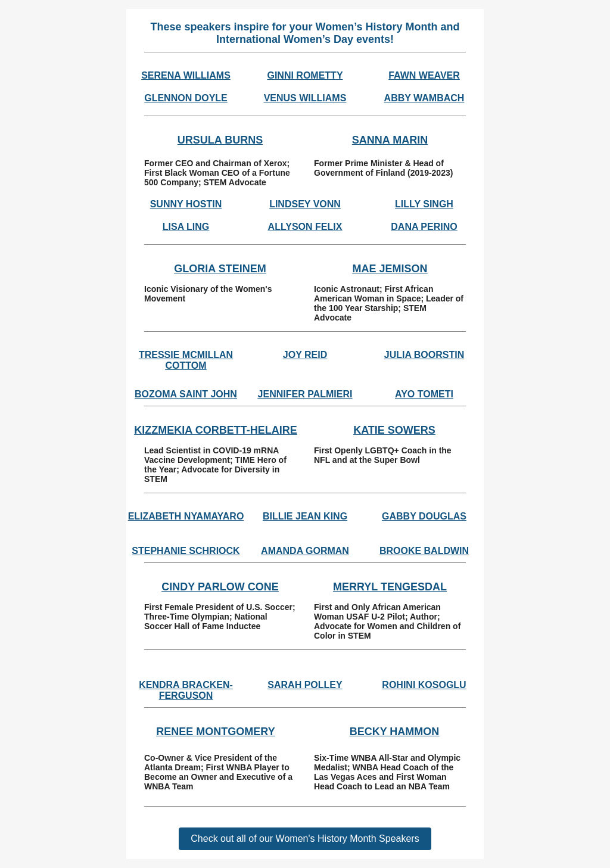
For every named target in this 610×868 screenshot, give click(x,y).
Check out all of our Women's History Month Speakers (305, 839)
